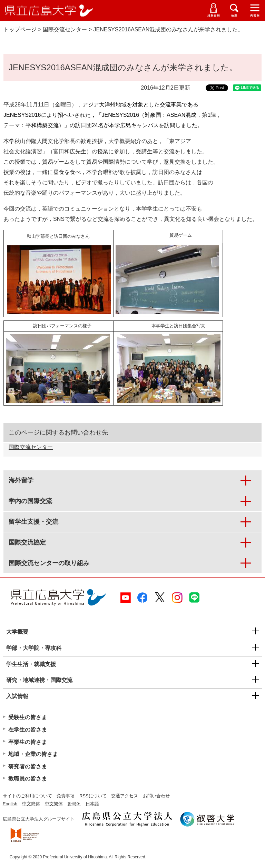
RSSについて (93, 796)
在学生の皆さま (28, 730)
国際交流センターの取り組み (49, 563)
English (10, 804)
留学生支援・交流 (33, 522)
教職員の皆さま (28, 779)
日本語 (92, 804)
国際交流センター (65, 29)
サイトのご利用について (27, 796)
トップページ (20, 29)
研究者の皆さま (28, 767)
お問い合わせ (156, 796)
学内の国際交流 (30, 501)
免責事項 (66, 796)
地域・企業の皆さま (33, 754)
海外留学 (21, 480)
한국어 (74, 804)
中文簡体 (31, 804)
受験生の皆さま (28, 717)
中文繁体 (54, 804)
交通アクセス (125, 796)
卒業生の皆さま (28, 742)
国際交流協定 (27, 542)
